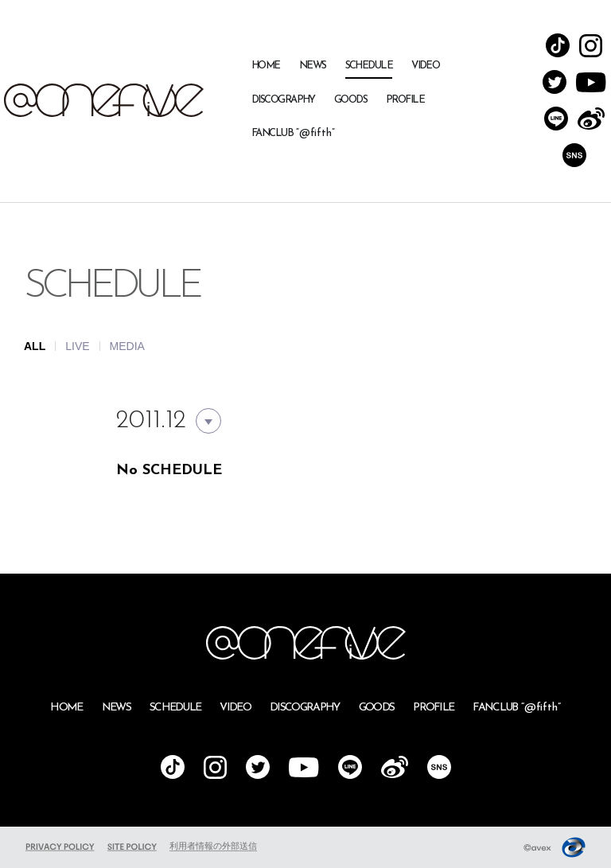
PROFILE (405, 100)
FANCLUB (293, 133)
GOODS (350, 100)
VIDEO (425, 66)
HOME (266, 66)
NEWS (313, 66)
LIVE (77, 346)
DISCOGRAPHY (283, 100)
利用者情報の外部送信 (213, 846)
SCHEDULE (369, 66)
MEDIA (127, 346)
